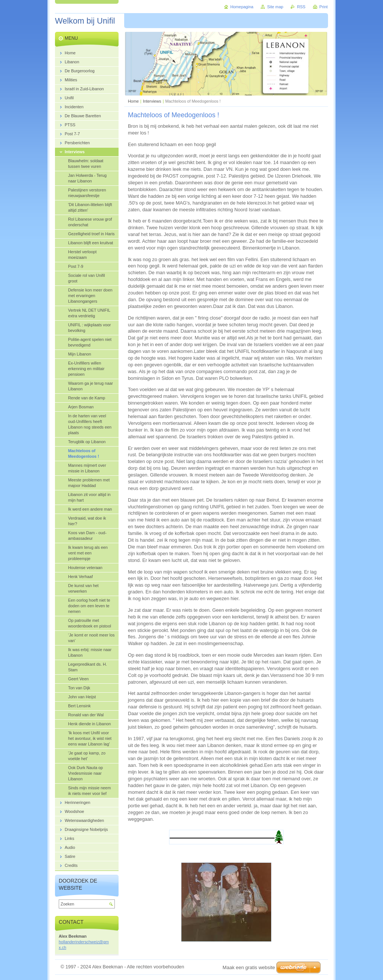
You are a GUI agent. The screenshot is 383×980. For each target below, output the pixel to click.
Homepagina (242, 7)
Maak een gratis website (249, 967)
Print (324, 7)
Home (133, 101)
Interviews (152, 101)
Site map (275, 7)
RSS (301, 7)
